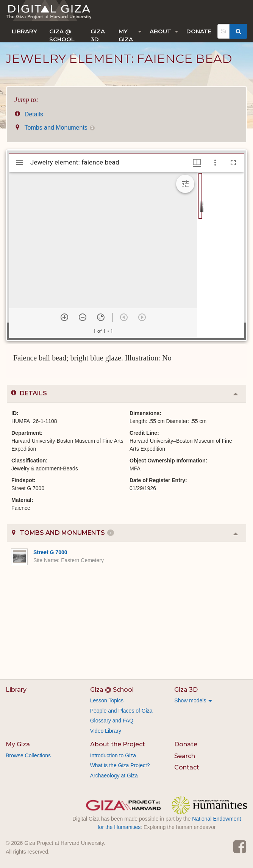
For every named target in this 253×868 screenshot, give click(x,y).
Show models (190, 700)
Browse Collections (28, 755)
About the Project (118, 744)
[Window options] (215, 163)
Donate (199, 31)
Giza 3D (98, 35)
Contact (187, 767)
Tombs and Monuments (55, 128)
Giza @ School (62, 35)
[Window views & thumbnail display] (197, 163)
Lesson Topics (107, 700)
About (160, 31)
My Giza (126, 35)
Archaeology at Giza (114, 776)
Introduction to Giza (113, 755)
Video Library (106, 731)
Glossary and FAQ (112, 721)
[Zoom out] (83, 317)
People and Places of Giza (121, 711)
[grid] (221, 255)
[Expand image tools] (185, 184)
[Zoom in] (64, 317)
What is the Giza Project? (120, 765)
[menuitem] (24, 31)
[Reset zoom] (101, 317)
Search (185, 756)
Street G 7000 (50, 552)
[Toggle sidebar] (20, 163)
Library (24, 31)
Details (29, 114)
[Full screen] (233, 163)
